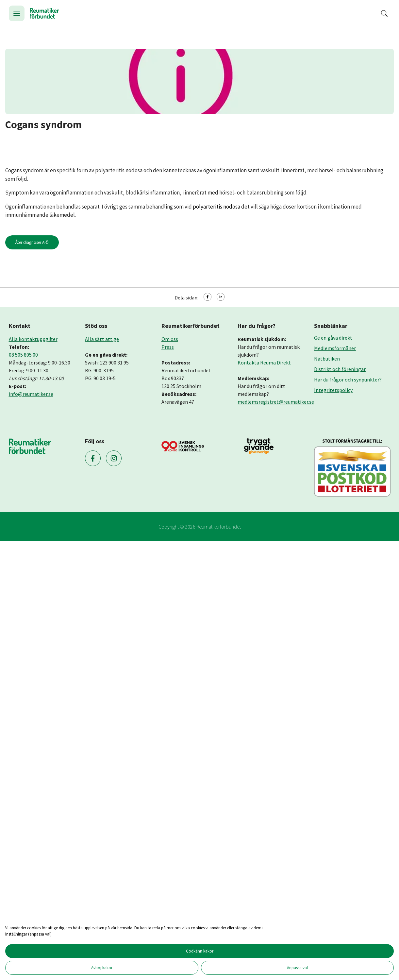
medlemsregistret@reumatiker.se (276, 402)
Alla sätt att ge (102, 339)
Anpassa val (297, 968)
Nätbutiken (327, 359)
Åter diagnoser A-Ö (32, 242)
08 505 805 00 (23, 355)
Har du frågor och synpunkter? (348, 380)
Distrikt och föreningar (340, 369)
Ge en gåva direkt (333, 338)
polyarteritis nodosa (216, 207)
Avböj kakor (102, 968)
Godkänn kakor (200, 951)
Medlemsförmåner (335, 348)
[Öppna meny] (17, 13)
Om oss (170, 339)
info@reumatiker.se (31, 394)
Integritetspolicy (333, 390)
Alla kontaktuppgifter (33, 339)
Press (168, 347)
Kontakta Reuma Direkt (264, 363)
